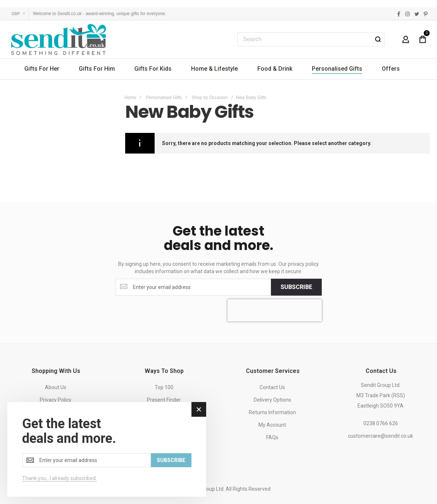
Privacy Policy (56, 400)
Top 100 (164, 387)
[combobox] (311, 39)
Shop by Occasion (210, 98)
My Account (272, 425)
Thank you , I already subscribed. (59, 478)
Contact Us (272, 387)
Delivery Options (272, 400)
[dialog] (107, 449)
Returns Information (272, 412)
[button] (18, 14)
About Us (56, 387)
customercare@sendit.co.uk (380, 436)
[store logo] (59, 39)
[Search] (378, 39)
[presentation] (275, 310)
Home (130, 98)
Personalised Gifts (164, 98)
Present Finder (164, 400)
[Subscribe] (296, 287)
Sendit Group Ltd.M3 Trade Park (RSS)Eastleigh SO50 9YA (381, 395)
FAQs (272, 437)
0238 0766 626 (381, 423)
